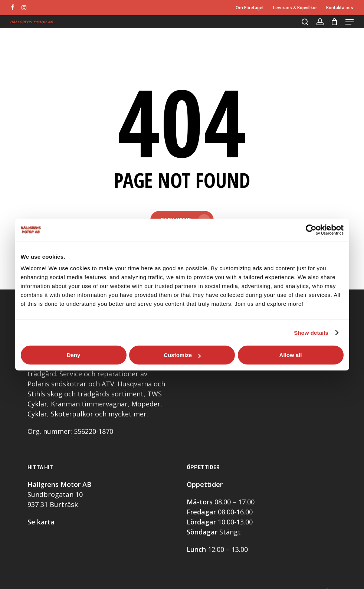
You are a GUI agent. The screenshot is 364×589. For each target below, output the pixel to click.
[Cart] (335, 22)
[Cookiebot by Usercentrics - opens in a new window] (311, 230)
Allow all (291, 355)
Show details (311, 333)
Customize (182, 355)
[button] (350, 22)
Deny (74, 355)
